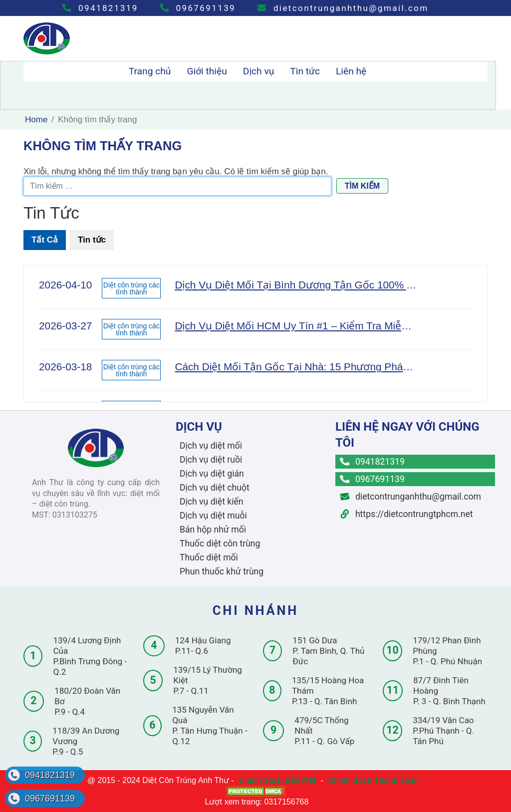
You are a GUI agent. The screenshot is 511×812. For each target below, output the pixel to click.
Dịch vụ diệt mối (211, 446)
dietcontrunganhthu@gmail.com (343, 8)
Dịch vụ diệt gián (212, 474)
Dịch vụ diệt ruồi (211, 460)
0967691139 (198, 8)
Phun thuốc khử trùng (222, 571)
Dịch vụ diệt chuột (215, 488)
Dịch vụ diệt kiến (212, 502)
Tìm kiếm (362, 186)
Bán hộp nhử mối (213, 530)
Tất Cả (45, 240)
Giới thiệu (207, 71)
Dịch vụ (259, 71)
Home (36, 120)
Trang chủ (150, 71)
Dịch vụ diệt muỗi (213, 516)
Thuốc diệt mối (209, 557)
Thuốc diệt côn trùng (220, 543)
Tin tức (305, 71)
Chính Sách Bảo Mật (277, 780)
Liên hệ (351, 71)
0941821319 (100, 8)
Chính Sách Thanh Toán (373, 780)
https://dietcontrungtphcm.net (407, 514)
